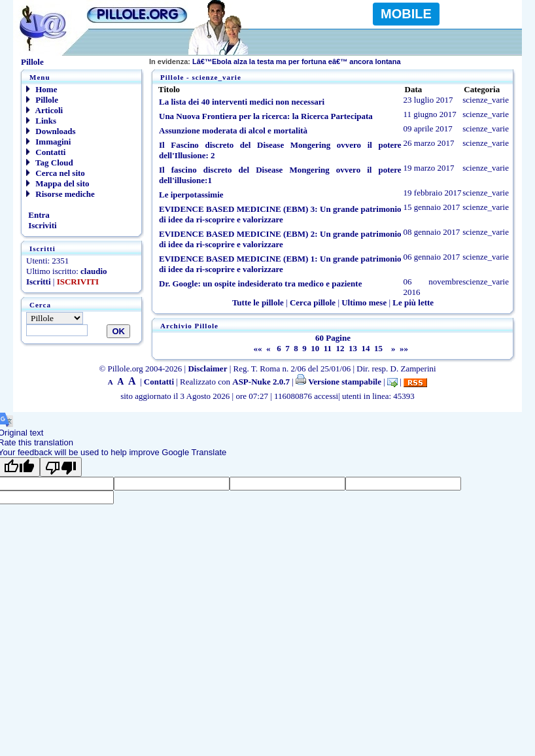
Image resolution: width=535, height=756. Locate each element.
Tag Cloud (50, 163)
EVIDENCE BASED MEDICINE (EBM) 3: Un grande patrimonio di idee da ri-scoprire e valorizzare (280, 214)
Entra (38, 215)
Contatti (46, 152)
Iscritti (39, 282)
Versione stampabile (338, 382)
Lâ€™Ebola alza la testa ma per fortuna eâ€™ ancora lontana (275, 61)
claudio (94, 271)
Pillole (42, 100)
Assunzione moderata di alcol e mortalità (233, 130)
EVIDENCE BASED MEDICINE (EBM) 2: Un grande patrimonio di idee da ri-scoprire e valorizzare (280, 239)
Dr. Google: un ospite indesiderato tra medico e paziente (260, 283)
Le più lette (413, 302)
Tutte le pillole (258, 302)
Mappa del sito (58, 183)
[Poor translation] (61, 467)
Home (42, 89)
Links (41, 121)
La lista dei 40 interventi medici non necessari (242, 102)
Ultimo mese (364, 302)
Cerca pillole (313, 302)
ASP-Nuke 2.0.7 (261, 382)
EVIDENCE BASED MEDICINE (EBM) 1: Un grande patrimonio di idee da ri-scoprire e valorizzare (280, 264)
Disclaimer (207, 369)
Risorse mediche (60, 194)
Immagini (48, 142)
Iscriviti (42, 225)
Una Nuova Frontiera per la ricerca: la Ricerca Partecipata (266, 116)
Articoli (44, 110)
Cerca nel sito (56, 173)
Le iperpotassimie (191, 195)
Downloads (51, 131)
